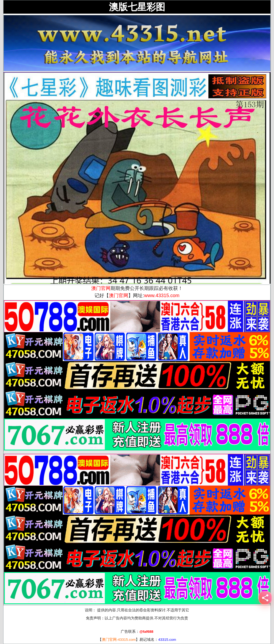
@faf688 (146, 632)
